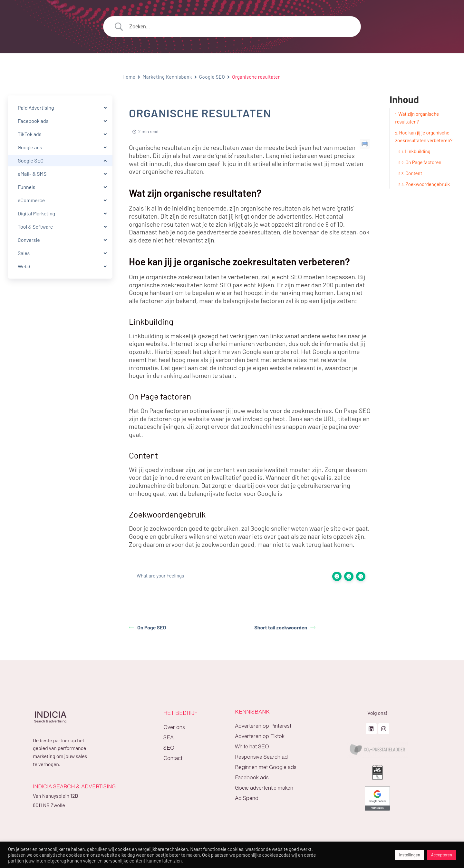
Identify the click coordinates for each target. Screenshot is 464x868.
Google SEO (212, 77)
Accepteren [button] (442, 855)
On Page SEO (147, 627)
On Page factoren (423, 162)
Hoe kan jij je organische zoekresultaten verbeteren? (424, 136)
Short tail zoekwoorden (285, 627)
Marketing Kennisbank (167, 77)
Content (414, 173)
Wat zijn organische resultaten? (417, 118)
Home (129, 77)
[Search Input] (240, 27)
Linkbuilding (418, 151)
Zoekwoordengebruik (428, 184)
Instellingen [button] (409, 855)
